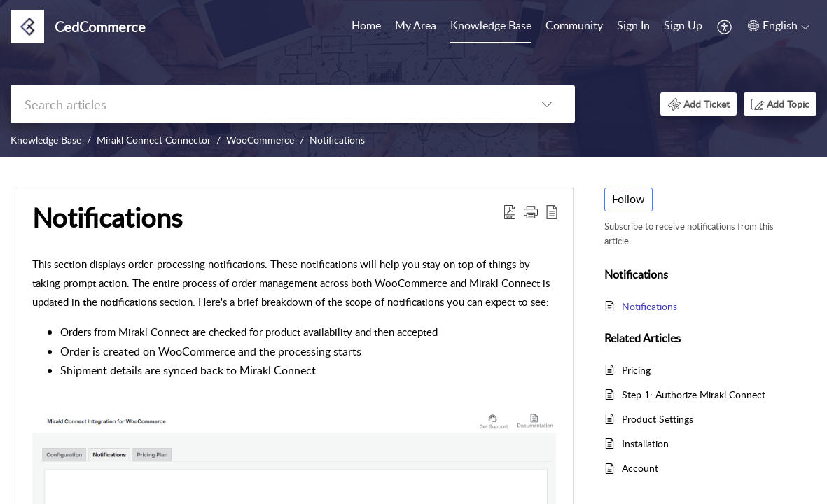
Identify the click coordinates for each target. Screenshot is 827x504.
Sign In (633, 25)
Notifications (337, 140)
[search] (265, 104)
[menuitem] (366, 27)
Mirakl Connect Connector (154, 140)
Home (366, 25)
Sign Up (683, 25)
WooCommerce (260, 140)
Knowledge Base (491, 25)
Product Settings (658, 419)
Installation (645, 443)
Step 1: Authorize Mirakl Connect (694, 394)
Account (640, 468)
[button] (725, 27)
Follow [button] (628, 199)
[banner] (413, 78)
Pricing (636, 370)
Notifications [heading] (107, 218)
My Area (416, 25)
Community (574, 25)
